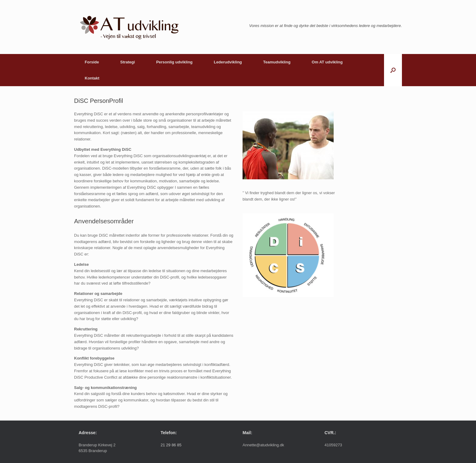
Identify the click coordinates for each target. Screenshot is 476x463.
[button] (393, 70)
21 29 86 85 (171, 445)
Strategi (127, 62)
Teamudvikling (277, 62)
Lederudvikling (228, 62)
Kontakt (92, 78)
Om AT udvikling (327, 62)
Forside (92, 62)
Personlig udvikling (174, 62)
